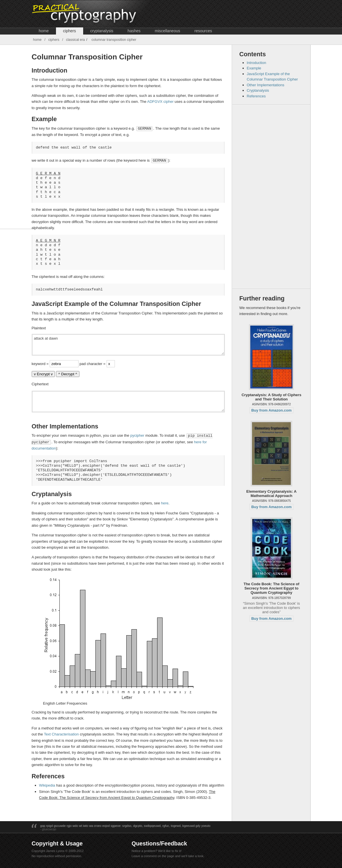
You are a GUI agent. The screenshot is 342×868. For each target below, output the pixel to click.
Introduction (257, 63)
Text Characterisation (61, 733)
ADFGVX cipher (160, 102)
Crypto (97, 14)
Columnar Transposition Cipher (114, 40)
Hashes (134, 31)
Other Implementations (266, 85)
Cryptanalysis (102, 31)
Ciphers (70, 31)
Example (254, 68)
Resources (203, 31)
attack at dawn (128, 344)
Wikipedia (47, 784)
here (165, 502)
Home (44, 31)
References (256, 96)
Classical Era (75, 40)
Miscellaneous (168, 31)
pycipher (137, 435)
